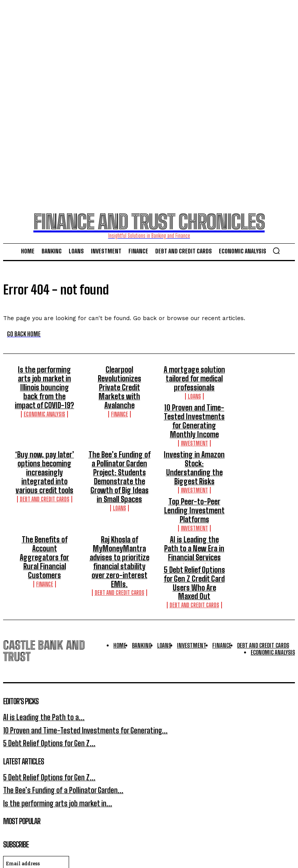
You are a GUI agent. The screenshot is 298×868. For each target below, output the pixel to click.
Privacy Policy (77, 826)
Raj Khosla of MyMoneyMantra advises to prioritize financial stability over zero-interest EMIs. (120, 511)
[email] (36, 792)
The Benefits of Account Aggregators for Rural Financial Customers (45, 504)
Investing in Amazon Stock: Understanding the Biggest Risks (194, 447)
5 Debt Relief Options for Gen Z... (43, 678)
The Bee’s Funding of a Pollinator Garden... (55, 722)
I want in (149, 810)
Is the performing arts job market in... (50, 733)
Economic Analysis (44, 398)
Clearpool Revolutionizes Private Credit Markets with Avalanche (120, 376)
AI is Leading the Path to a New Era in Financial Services (194, 504)
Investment (120, 430)
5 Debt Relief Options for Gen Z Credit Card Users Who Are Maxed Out (194, 529)
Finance (120, 391)
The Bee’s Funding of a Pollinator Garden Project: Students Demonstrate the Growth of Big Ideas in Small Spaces (119, 454)
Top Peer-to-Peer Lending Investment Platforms (194, 476)
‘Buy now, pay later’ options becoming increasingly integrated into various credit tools (44, 450)
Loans (194, 391)
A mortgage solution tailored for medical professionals (194, 376)
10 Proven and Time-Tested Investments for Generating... (73, 666)
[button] (276, 251)
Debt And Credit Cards (45, 469)
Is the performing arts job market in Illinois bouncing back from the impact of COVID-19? (44, 379)
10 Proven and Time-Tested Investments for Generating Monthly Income (119, 411)
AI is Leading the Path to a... (38, 655)
